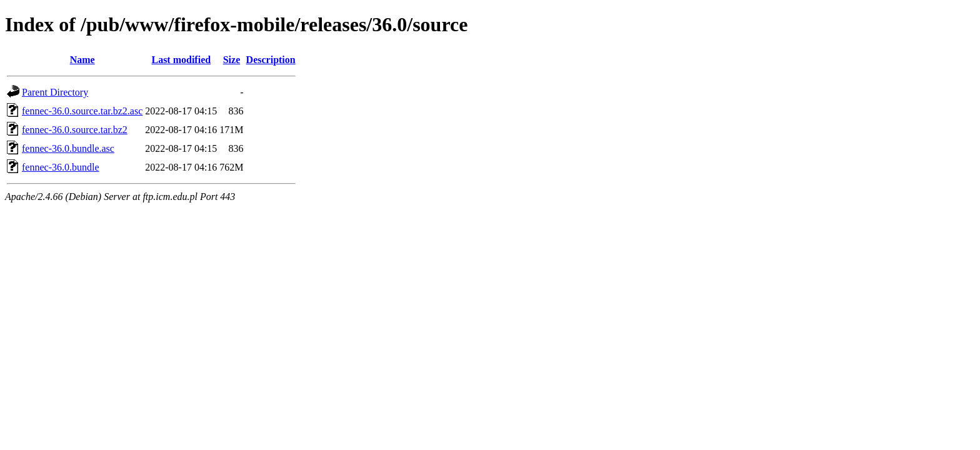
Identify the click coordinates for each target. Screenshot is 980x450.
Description (271, 60)
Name (82, 60)
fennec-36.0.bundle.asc (68, 148)
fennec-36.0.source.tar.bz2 (75, 130)
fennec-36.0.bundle (61, 167)
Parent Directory (55, 92)
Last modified (181, 60)
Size (232, 60)
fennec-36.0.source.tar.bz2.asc (82, 111)
